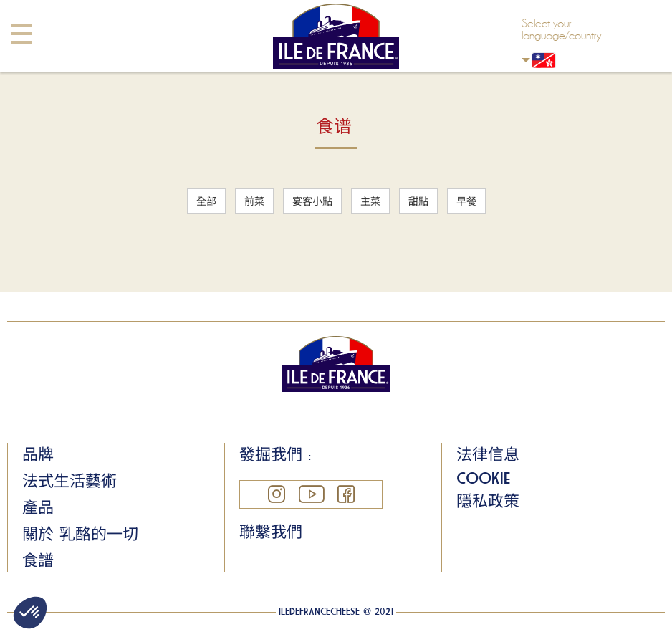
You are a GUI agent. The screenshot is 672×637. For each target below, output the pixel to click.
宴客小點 (312, 201)
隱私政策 (488, 501)
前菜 (254, 201)
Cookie (483, 478)
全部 (206, 201)
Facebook (346, 494)
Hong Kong (526, 60)
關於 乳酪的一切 (80, 534)
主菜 (370, 201)
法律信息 (488, 454)
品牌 (38, 454)
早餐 (466, 201)
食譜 (38, 560)
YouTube (311, 494)
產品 (38, 507)
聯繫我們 (271, 532)
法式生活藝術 (69, 481)
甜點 (418, 201)
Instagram (276, 494)
